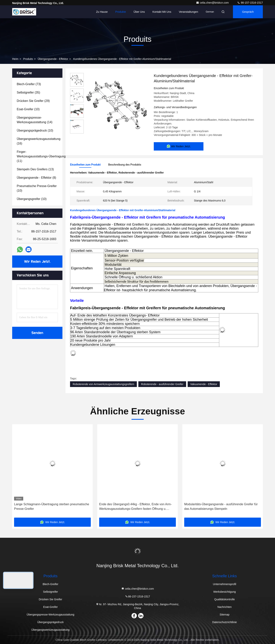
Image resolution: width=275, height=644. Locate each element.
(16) (39, 141)
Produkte (121, 12)
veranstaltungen (189, 12)
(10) (28, 109)
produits (28, 59)
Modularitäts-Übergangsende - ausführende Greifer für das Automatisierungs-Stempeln (221, 506)
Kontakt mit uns (162, 12)
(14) (35, 120)
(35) (28, 92)
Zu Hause (102, 12)
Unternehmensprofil (225, 584)
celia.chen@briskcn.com (213, 3)
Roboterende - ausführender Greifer (162, 384)
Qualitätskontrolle (225, 599)
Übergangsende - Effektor (53, 59)
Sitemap (224, 615)
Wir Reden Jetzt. (37, 262)
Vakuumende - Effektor (204, 384)
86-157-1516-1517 (250, 3)
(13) (35, 169)
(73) (29, 84)
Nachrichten (224, 607)
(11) (41, 156)
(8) (36, 178)
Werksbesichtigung (225, 592)
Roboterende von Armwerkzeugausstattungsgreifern (103, 384)
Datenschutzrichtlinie (224, 622)
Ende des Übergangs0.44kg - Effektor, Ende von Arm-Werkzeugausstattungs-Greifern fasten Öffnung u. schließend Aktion (135, 507)
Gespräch (248, 12)
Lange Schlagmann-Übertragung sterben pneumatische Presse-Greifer (52, 506)
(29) (33, 101)
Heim (15, 59)
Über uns (139, 12)
